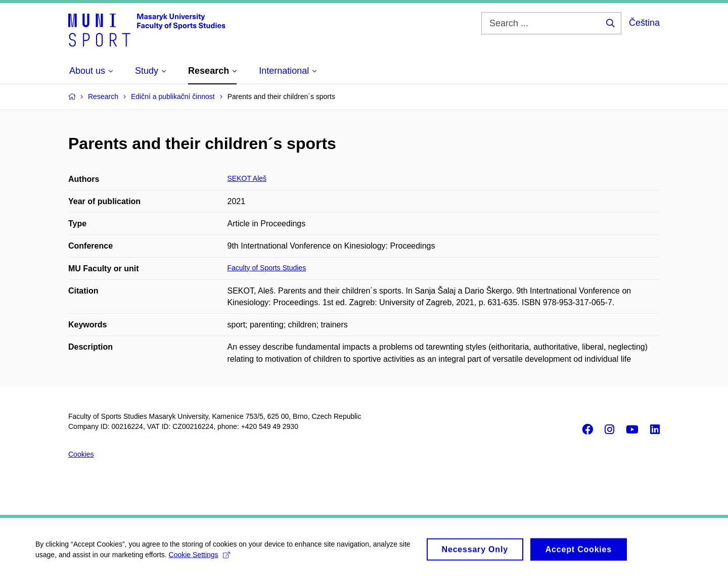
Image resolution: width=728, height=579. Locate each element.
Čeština (644, 23)
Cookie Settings (199, 558)
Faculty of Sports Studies (267, 268)
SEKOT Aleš (247, 178)
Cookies (81, 454)
